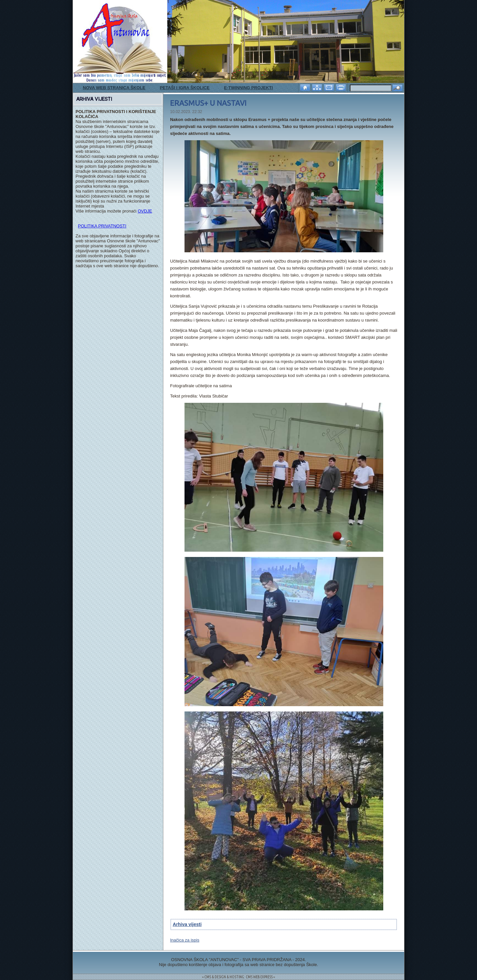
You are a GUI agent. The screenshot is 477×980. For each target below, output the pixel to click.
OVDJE (145, 211)
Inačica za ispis (185, 940)
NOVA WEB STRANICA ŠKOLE (114, 88)
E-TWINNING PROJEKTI (248, 88)
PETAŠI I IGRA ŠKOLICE (185, 88)
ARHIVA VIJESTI (94, 99)
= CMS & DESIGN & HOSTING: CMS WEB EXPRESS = (238, 977)
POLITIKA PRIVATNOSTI (102, 226)
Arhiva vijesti (187, 924)
